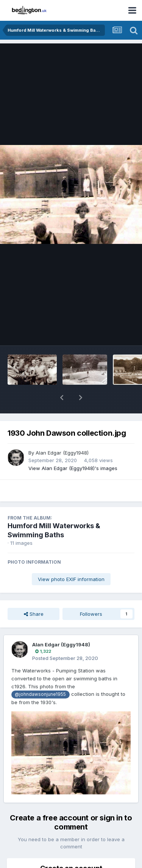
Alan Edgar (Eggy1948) (62, 433)
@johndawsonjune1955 (40, 675)
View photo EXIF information (71, 560)
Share (34, 594)
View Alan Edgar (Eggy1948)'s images (73, 449)
